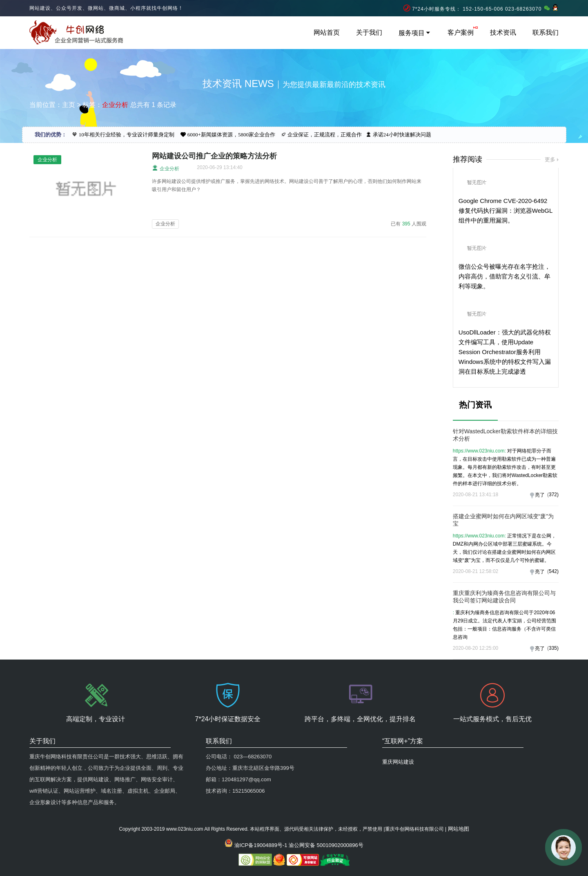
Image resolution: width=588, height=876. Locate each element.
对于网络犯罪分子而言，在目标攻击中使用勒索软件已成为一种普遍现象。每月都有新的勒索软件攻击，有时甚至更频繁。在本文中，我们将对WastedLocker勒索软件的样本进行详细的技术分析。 (505, 467)
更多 (550, 159)
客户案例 (461, 32)
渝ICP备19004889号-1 (261, 845)
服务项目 (415, 33)
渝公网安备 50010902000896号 (326, 845)
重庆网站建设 (398, 762)
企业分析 (166, 168)
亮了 (540, 495)
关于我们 (369, 32)
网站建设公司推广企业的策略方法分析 (214, 156)
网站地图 (459, 829)
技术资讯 (503, 32)
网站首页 (327, 32)
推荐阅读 (468, 159)
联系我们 (546, 32)
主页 (69, 105)
